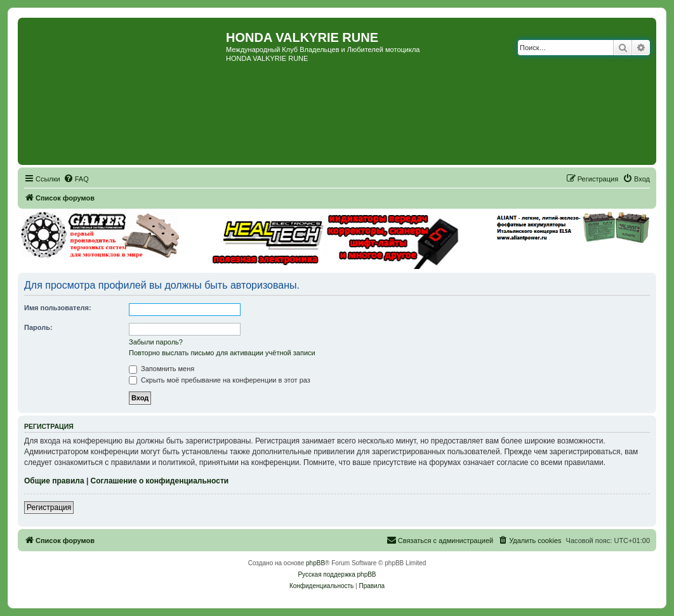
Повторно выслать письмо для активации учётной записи (222, 353)
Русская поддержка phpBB (337, 574)
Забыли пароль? (156, 342)
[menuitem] (76, 179)
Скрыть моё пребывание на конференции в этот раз (220, 380)
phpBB (315, 563)
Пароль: (38, 327)
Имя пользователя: (58, 308)
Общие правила (54, 481)
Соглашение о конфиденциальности (160, 481)
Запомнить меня (162, 369)
